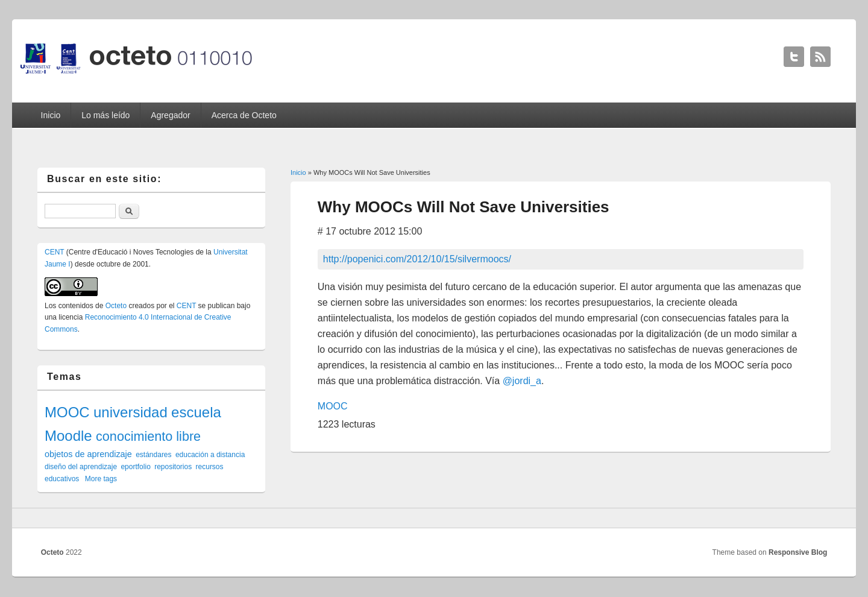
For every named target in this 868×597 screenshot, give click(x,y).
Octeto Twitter (794, 57)
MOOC (333, 406)
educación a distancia (210, 455)
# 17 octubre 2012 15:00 (370, 231)
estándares (153, 455)
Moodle (68, 436)
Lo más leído (105, 115)
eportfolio (135, 467)
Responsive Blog (798, 552)
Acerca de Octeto (244, 115)
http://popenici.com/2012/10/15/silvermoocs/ (417, 259)
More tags (101, 479)
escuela (196, 412)
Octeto (116, 306)
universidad (131, 412)
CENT (54, 252)
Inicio (51, 115)
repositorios (173, 467)
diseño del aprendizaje (81, 467)
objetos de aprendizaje (88, 454)
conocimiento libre (148, 436)
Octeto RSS (820, 57)
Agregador (170, 115)
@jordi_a (522, 381)
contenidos (76, 306)
